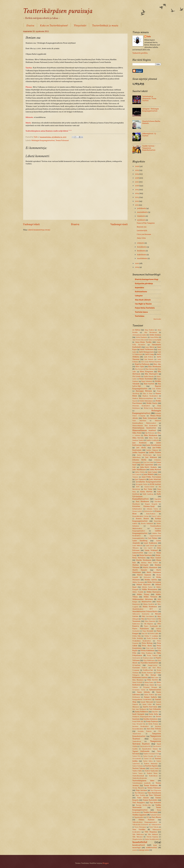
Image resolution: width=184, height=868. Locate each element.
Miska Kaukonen (150, 607)
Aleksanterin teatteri (140, 335)
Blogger (106, 863)
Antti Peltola (148, 357)
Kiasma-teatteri (137, 511)
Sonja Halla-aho (138, 721)
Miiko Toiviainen (154, 582)
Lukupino (139, 296)
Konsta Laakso (156, 516)
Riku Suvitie (153, 680)
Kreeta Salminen (147, 524)
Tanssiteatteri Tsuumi (150, 749)
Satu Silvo (155, 712)
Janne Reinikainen (154, 445)
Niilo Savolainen (148, 616)
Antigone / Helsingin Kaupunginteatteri (151, 110)
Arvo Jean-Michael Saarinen (151, 362)
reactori (135, 850)
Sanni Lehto (147, 704)
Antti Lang (149, 354)
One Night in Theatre (143, 304)
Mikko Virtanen (150, 597)
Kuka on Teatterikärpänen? (54, 25)
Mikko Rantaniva (154, 592)
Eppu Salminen (147, 381)
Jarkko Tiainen (155, 453)
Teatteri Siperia (151, 766)
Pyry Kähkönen (149, 660)
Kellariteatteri (137, 509)
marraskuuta (143, 212)
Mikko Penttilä (138, 592)
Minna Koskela (149, 604)
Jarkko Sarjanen (139, 453)
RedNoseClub (148, 670)
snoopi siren (144, 850)
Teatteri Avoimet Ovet (151, 754)
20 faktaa (136, 330)
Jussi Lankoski (137, 475)
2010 (137, 263)
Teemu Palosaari (62, 141)
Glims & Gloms (148, 394)
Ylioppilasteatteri (137, 839)
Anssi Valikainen (147, 350)
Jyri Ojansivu (140, 479)
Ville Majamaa (151, 832)
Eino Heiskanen (155, 367)
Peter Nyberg (147, 643)
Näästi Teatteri (152, 619)
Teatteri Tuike (137, 771)
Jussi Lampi (153, 472)
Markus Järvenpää (140, 565)
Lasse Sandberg (140, 541)
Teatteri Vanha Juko (152, 771)
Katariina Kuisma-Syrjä (143, 506)
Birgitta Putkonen (142, 364)
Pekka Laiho (154, 634)
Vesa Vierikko (139, 830)
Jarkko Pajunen (152, 450)
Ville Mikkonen (138, 834)
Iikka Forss (137, 433)
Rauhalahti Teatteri (140, 668)
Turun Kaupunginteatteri (147, 809)
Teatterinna (140, 316)
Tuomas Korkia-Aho (143, 805)
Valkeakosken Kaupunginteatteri (145, 822)
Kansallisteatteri (141, 499)
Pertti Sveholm (152, 638)
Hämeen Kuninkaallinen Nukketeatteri (147, 422)
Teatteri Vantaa (137, 773)
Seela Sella (154, 714)
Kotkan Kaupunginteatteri (147, 520)
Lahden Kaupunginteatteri (147, 532)
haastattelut (140, 842)
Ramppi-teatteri (153, 665)
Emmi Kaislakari (146, 379)
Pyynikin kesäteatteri (149, 663)
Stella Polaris (153, 724)
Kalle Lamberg (148, 494)
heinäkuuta (142, 247)
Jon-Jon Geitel (149, 462)
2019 (137, 174)
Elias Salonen (150, 369)
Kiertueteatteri (148, 511)
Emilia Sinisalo (149, 377)
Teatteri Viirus (152, 773)
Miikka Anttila (151, 580)
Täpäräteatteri (139, 817)
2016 (137, 186)
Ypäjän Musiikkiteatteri (152, 839)
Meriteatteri (147, 577)
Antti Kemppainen (146, 352)
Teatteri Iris (148, 759)
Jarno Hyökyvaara (144, 455)
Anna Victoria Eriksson (139, 340)
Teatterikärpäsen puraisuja (58, 11)
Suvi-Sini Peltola (154, 729)
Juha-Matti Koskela (149, 467)
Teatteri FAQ (136, 756)
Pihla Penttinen (147, 653)
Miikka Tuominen (139, 582)
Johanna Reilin (139, 460)
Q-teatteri (136, 665)
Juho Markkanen (139, 470)
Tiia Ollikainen (140, 793)
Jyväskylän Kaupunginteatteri (149, 482)
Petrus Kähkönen (148, 651)
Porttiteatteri (136, 658)
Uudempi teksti (31, 224)
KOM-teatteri (155, 484)
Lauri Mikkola (137, 546)
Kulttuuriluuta (141, 292)
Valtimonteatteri (156, 825)
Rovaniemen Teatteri (139, 690)
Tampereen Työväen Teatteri (147, 743)
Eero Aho (157, 364)
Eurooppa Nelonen (144, 391)
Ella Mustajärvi (151, 374)
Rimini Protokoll (137, 683)
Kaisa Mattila (146, 492)
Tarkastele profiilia (140, 53)
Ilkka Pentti (153, 438)
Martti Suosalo (140, 570)
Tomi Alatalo (143, 798)
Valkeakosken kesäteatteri (140, 825)
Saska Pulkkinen (142, 712)
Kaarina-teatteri (149, 487)
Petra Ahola (147, 646)
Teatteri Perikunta (138, 766)
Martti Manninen (150, 568)
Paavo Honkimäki (151, 626)
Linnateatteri (138, 553)
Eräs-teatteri (149, 384)
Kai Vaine (148, 489)
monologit (137, 848)
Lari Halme (153, 538)
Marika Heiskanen (144, 560)
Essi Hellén (157, 389)
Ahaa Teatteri (149, 330)
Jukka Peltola (140, 472)
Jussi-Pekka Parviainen (151, 477)
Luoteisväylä (142, 231)
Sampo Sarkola (151, 697)
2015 (137, 190)
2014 (137, 193)
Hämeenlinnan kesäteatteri (144, 428)
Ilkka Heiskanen (151, 435)
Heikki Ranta (152, 403)
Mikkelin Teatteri (147, 587)
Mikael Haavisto (144, 585)
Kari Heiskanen (143, 502)
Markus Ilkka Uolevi (149, 563)
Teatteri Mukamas (151, 764)
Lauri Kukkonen (150, 543)
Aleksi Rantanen (142, 337)
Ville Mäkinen (153, 834)
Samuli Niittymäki (147, 702)
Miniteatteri (147, 602)
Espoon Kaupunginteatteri (147, 387)
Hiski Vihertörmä (139, 421)
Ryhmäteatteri (155, 690)
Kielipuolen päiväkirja (144, 284)
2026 (137, 166)
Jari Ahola (141, 448)
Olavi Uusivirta (150, 621)
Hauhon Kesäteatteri (150, 396)
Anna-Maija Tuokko (143, 342)
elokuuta (141, 243)
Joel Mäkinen (151, 457)
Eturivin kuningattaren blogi (147, 279)
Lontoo (151, 553)
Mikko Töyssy (143, 594)
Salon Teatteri (149, 695)
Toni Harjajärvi (139, 803)
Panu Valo (144, 634)
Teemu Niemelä (138, 788)
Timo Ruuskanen (154, 793)
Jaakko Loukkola (153, 440)
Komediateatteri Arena (140, 516)
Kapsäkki (158, 499)
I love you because (144, 234)
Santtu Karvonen (150, 707)
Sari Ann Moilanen (139, 709)
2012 (137, 201)
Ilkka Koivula (138, 438)
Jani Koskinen (139, 443)
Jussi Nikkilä (149, 474)
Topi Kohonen (155, 803)
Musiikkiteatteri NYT (143, 609)
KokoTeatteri (151, 514)
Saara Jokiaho (144, 692)
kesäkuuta (142, 251)
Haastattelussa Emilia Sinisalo (151, 122)
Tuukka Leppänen (139, 815)
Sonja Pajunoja (152, 721)
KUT (138, 487)
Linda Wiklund (151, 550)
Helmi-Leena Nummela (152, 408)
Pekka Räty (137, 636)
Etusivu (30, 25)
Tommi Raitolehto (150, 800)
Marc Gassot (156, 558)
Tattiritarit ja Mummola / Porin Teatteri (149, 99)
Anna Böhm (154, 337)
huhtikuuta (142, 255)
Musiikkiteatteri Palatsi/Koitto (145, 612)
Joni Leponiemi (147, 465)
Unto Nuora (156, 817)
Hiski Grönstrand (150, 418)
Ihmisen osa (142, 227)
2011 (137, 205)
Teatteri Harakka (148, 756)
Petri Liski (150, 648)
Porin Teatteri (152, 656)
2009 (137, 267)
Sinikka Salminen (150, 719)
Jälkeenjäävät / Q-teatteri (149, 135)
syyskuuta (142, 220)
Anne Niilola (150, 347)
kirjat (155, 845)
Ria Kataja (151, 675)
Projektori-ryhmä (148, 658)
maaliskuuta (142, 258)
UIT (148, 817)
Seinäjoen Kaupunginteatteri (142, 717)
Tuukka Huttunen (150, 812)
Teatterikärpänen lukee (143, 781)
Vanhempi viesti (119, 224)
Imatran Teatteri (138, 440)
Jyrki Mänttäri (155, 479)
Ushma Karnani (146, 820)
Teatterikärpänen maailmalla (142, 783)
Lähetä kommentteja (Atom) (39, 230)
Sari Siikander (155, 709)
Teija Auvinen (141, 790)
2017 (137, 182)
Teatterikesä (153, 776)
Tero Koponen (156, 790)
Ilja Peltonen (150, 433)
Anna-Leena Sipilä (155, 340)
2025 (137, 170)
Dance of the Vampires (146, 223)
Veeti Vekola (154, 827)
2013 (137, 197)
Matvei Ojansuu (144, 575)
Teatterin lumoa (141, 312)
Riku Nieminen (138, 680)
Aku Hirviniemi (151, 332)
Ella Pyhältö (137, 377)
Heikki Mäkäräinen (146, 401)
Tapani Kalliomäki (141, 751)
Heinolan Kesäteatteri (141, 406)
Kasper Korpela (151, 504)
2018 (137, 178)
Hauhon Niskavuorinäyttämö (143, 398)
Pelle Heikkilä (138, 638)
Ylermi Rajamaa (152, 837)
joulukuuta (142, 208)
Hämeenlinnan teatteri (144, 430)
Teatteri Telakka (154, 769)
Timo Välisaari (155, 795)
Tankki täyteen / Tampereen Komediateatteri (149, 148)
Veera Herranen (140, 827)
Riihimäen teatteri (140, 678)
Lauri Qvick (150, 546)
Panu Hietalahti (148, 631)
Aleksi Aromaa (155, 335)
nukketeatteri (152, 848)
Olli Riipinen (149, 624)
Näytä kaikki (157, 319)
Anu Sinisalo (149, 359)
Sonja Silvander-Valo (139, 724)
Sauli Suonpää (138, 714)
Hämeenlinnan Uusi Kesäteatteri (145, 426)
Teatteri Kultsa (148, 761)
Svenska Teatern (145, 731)
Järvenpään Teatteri (142, 484)
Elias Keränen (139, 369)
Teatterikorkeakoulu (140, 778)
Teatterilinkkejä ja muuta (105, 25)
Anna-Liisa (141, 238)
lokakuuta (141, 216)
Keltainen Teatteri (152, 509)
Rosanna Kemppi (150, 687)
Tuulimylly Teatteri (156, 815)
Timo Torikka (140, 795)
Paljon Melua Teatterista (145, 308)
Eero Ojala (140, 367)
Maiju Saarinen (145, 555)
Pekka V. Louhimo (151, 636)
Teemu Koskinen (151, 786)
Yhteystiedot (80, 25)
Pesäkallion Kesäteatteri (142, 641)
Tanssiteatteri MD (145, 746)
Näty (143, 619)
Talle (149, 37)
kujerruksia (139, 288)
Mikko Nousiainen (150, 589)
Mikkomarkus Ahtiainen (143, 599)
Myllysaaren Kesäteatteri (141, 614)
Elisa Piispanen (147, 372)
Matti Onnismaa (154, 572)
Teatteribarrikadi (138, 776)
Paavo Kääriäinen (141, 629)
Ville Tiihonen (138, 837)
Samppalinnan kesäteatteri (142, 700)
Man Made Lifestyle (143, 300)
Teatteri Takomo (139, 768)
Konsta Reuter (143, 519)
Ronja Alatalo (149, 685)
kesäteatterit (139, 845)
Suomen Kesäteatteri (140, 726)
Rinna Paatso (149, 682)
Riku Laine (155, 678)
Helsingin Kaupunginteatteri (43, 141)
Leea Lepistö (148, 548)
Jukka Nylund (155, 470)
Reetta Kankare (147, 673)
